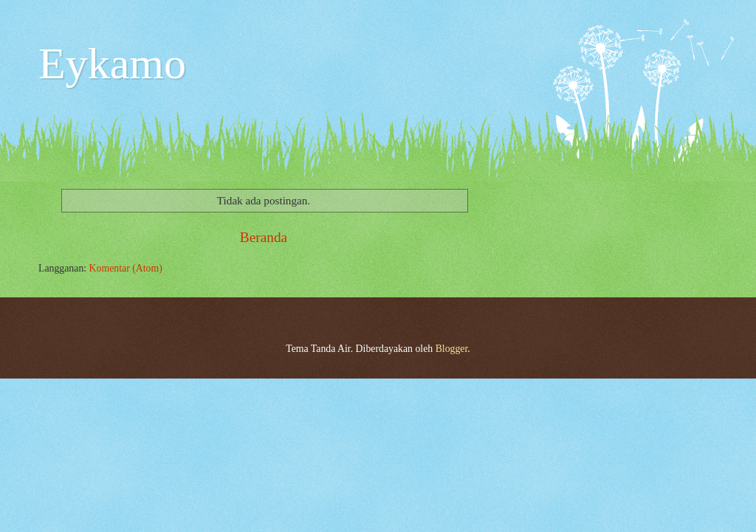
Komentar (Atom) (126, 268)
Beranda (264, 237)
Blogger (452, 349)
